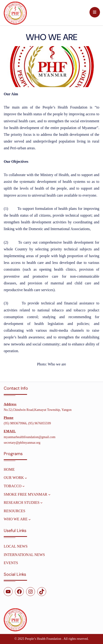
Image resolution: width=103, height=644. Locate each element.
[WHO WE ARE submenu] (30, 519)
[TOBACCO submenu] (24, 486)
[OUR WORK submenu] (26, 478)
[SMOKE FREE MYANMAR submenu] (49, 494)
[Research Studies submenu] (41, 503)
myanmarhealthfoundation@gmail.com (30, 437)
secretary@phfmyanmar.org (22, 443)
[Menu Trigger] (95, 12)
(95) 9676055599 (40, 423)
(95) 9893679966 (15, 423)
